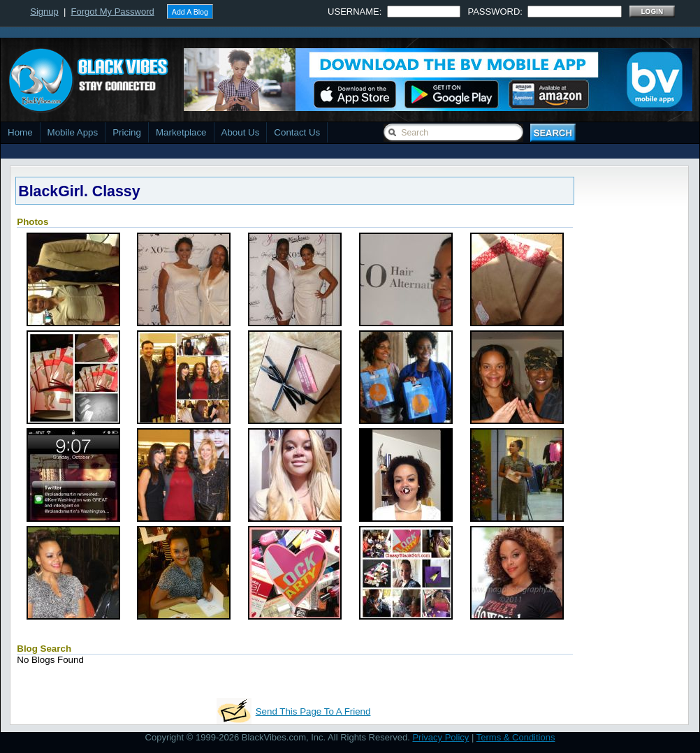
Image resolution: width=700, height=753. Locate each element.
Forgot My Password (113, 12)
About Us (241, 132)
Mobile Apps (73, 132)
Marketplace (181, 132)
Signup (44, 12)
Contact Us (297, 132)
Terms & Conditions (516, 737)
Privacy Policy (440, 737)
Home (20, 132)
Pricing (127, 132)
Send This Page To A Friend (313, 711)
